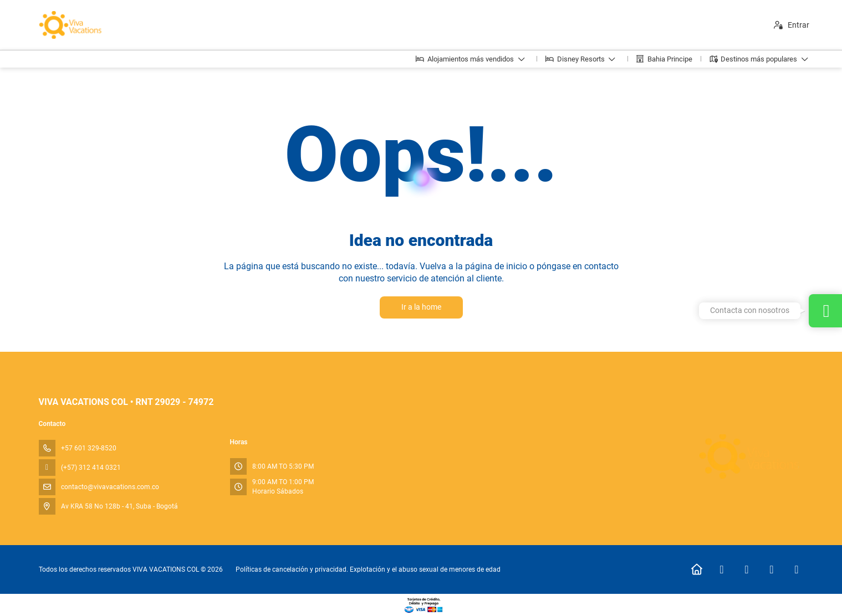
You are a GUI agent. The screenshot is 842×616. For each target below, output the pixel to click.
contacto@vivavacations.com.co (110, 487)
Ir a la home (421, 307)
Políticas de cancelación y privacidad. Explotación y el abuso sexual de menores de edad (368, 569)
